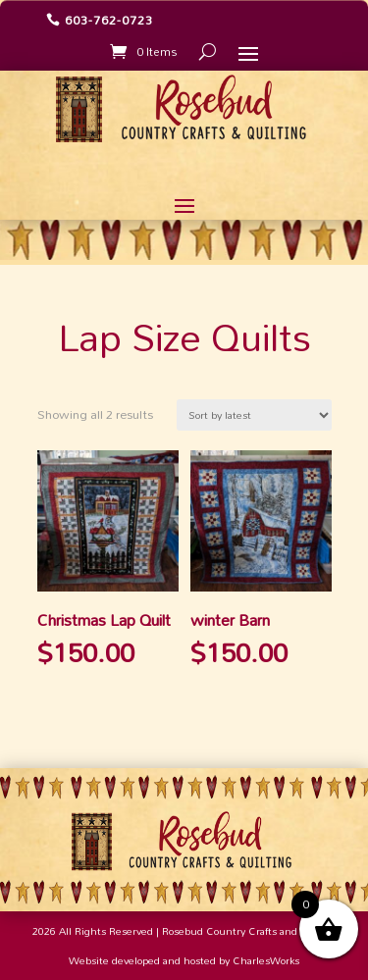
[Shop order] (254, 415)
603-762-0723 (109, 20)
